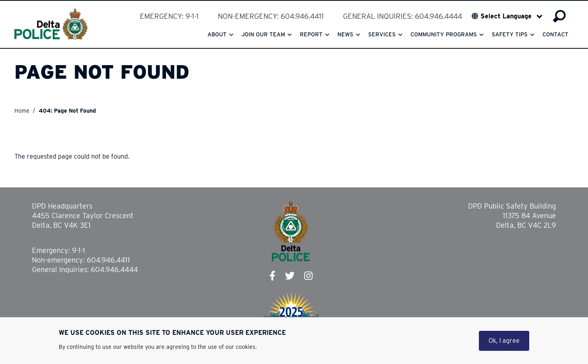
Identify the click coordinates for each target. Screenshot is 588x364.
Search (559, 16)
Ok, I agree (504, 342)
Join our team (263, 34)
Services (382, 34)
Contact (555, 34)
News (345, 34)
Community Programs (444, 34)
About (217, 34)
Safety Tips (510, 34)
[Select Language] (511, 16)
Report (311, 34)
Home (22, 111)
